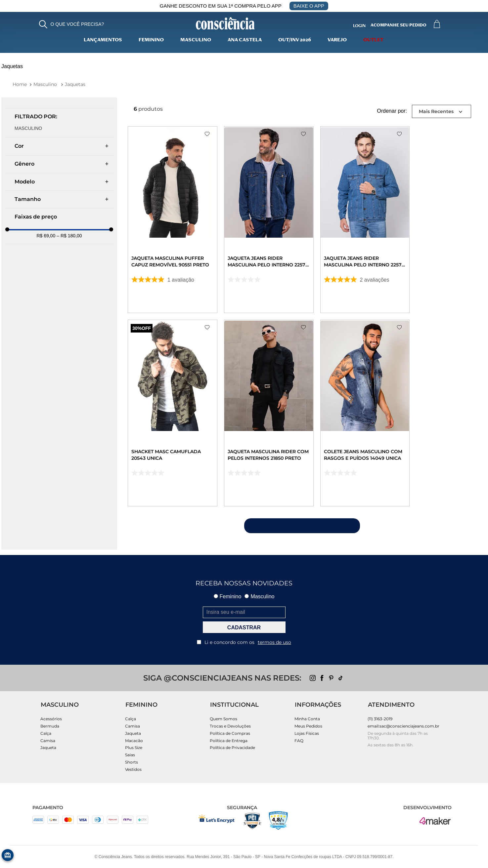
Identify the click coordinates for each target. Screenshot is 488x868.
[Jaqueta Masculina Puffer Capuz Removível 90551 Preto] (181, 221)
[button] (72, 24)
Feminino (151, 40)
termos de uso (274, 642)
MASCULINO (28, 128)
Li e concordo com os (244, 642)
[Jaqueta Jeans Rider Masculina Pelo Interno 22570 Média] (410, 221)
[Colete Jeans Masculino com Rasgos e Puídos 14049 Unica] (410, 417)
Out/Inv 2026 (295, 40)
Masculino (196, 40)
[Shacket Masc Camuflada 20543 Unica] (181, 417)
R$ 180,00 (69, 236)
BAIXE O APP (309, 6)
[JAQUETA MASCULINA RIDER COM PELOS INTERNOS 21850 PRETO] (296, 417)
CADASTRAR (244, 628)
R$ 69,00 (46, 236)
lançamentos (103, 40)
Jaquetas (75, 84)
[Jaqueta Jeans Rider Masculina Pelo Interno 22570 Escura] (296, 221)
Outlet (373, 40)
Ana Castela (245, 40)
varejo (337, 40)
